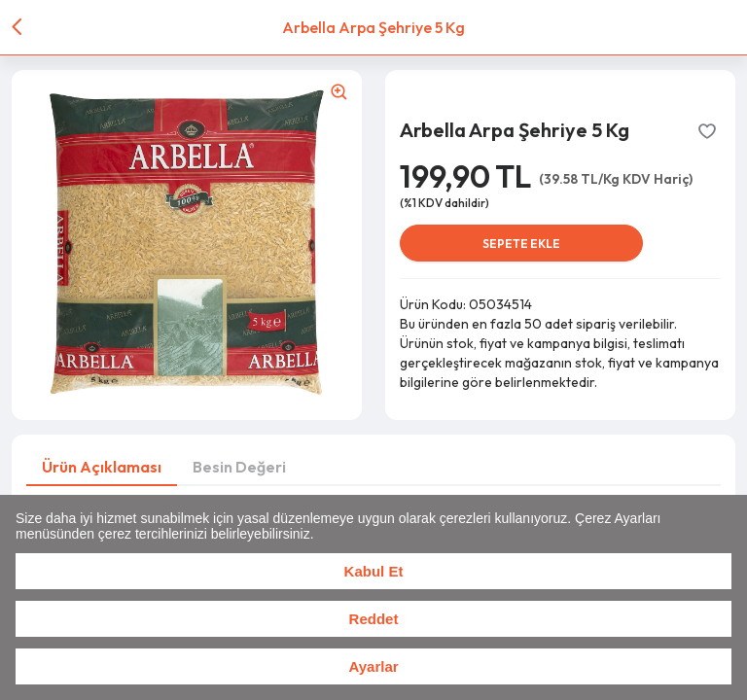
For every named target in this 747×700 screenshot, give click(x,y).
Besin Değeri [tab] (239, 467)
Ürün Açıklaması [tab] (102, 467)
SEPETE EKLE (521, 244)
